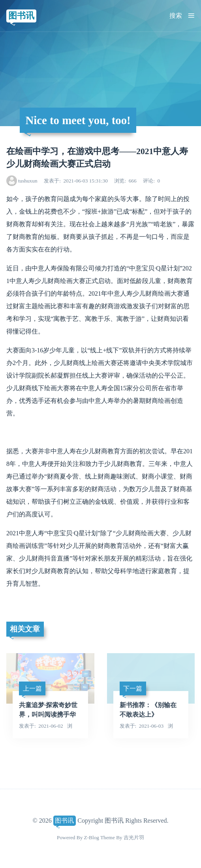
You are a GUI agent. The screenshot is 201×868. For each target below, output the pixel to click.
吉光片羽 (134, 837)
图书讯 (21, 16)
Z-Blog (92, 837)
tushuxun (28, 181)
